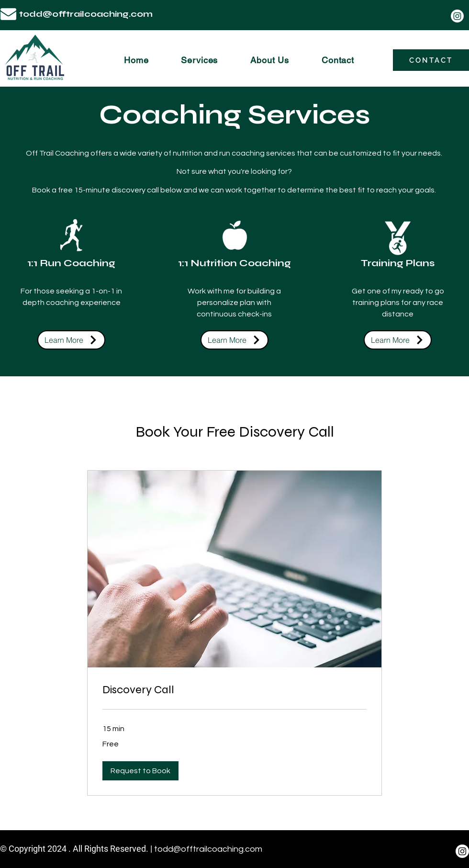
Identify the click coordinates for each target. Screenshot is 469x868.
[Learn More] (71, 340)
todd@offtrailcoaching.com (86, 14)
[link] (234, 690)
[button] (140, 771)
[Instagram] (457, 16)
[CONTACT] (431, 60)
